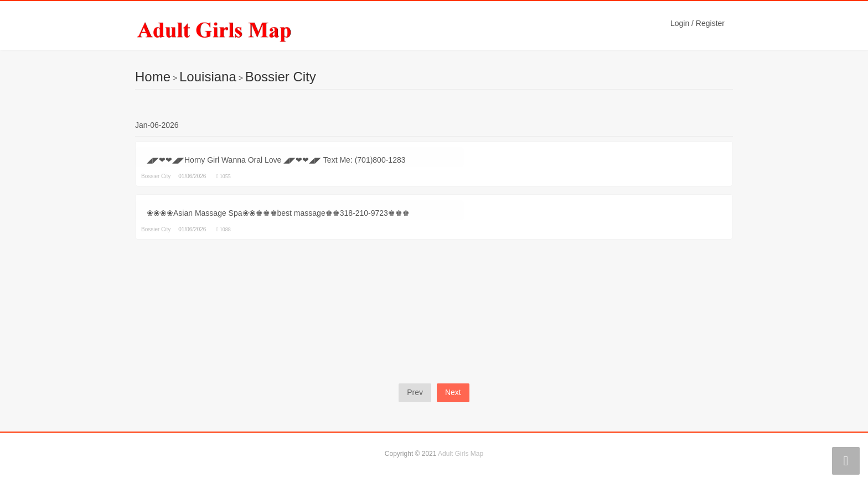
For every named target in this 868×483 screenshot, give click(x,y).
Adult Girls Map (461, 454)
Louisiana (208, 77)
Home (153, 77)
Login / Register (697, 23)
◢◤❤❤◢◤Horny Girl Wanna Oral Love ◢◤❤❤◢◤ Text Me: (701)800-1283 (276, 160)
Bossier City (281, 77)
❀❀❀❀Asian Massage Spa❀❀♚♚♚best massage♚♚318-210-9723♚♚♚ (278, 213)
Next (453, 392)
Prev (415, 392)
